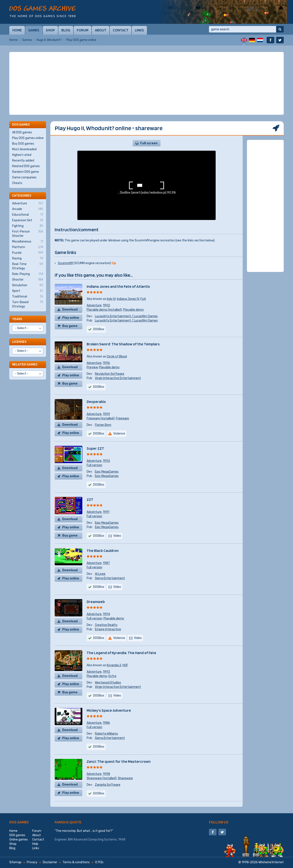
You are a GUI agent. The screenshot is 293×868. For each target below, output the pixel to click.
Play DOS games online (28, 138)
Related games (25, 364)
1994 (106, 614)
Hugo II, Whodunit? (49, 40)
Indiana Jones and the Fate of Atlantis (118, 286)
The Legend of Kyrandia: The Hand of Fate (121, 653)
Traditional (28, 297)
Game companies (24, 177)
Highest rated (22, 155)
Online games (19, 840)
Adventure (94, 305)
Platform (28, 247)
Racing (28, 259)
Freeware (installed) (101, 418)
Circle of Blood (117, 356)
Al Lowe (100, 574)
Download (70, 310)
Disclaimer (50, 862)
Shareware (125, 778)
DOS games (19, 822)
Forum (83, 30)
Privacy (32, 862)
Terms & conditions (76, 862)
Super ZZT (95, 448)
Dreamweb (96, 602)
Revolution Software (110, 374)
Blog (66, 30)
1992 (106, 305)
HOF (125, 665)
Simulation (28, 285)
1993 (106, 672)
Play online (71, 318)
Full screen (149, 143)
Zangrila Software (108, 785)
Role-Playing (28, 274)
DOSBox (99, 329)
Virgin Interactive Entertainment (118, 378)
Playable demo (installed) (104, 310)
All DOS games (22, 132)
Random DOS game (25, 172)
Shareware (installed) (102, 778)
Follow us (219, 822)
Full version (94, 465)
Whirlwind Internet (271, 862)
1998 (106, 774)
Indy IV (111, 299)
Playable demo (133, 310)
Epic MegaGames (107, 472)
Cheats (17, 183)
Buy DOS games (23, 144)
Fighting (28, 226)
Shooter (28, 280)
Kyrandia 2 (114, 665)
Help (35, 844)
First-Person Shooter (28, 234)
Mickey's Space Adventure (109, 710)
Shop (50, 30)
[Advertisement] (146, 83)
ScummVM (65, 263)
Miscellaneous (28, 242)
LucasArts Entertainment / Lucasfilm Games (126, 316)
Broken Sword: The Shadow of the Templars (123, 344)
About (101, 30)
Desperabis (96, 402)
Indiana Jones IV (128, 299)
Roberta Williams (106, 734)
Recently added (23, 161)
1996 (106, 363)
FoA (143, 299)
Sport (28, 291)
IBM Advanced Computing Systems (92, 840)
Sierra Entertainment (110, 578)
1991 (106, 512)
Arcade (28, 209)
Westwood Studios (108, 683)
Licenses (19, 342)
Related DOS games (26, 166)
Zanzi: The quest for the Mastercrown (119, 761)
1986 (106, 723)
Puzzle (28, 253)
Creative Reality (106, 625)
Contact (121, 30)
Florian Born (103, 425)
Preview (92, 367)
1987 (106, 563)
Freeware (122, 418)
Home (17, 30)
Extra (112, 676)
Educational (28, 215)
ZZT (90, 499)
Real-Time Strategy (28, 266)
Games (34, 30)
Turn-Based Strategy (28, 304)
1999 (106, 414)
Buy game (70, 326)
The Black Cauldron (103, 550)
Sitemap (15, 862)
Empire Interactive (108, 629)
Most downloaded (24, 149)
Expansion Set (28, 220)
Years (17, 319)
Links (139, 30)
